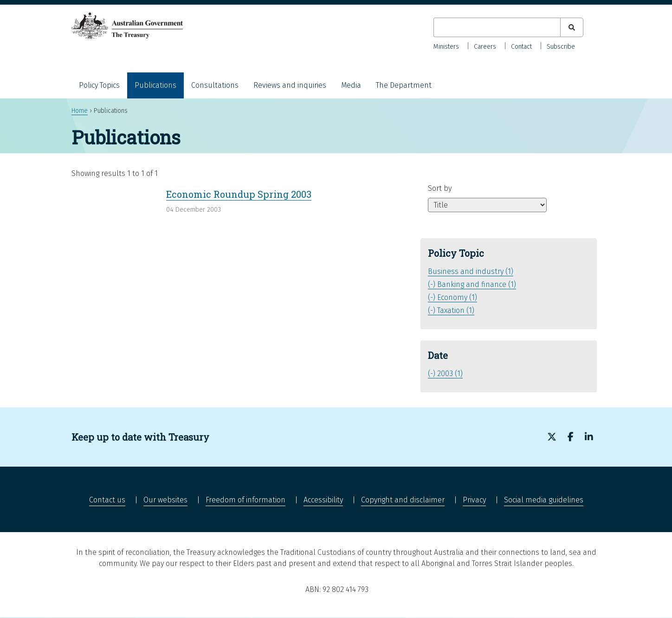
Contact (521, 47)
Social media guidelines (544, 500)
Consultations (215, 85)
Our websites (165, 500)
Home (80, 111)
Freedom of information (246, 500)
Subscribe (561, 47)
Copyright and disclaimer (403, 500)
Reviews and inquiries (290, 85)
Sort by (440, 188)
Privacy (474, 500)
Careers (485, 47)
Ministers (446, 47)
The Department (404, 85)
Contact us (107, 500)
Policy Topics (99, 85)
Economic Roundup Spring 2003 (239, 194)
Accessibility (323, 500)
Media (351, 85)
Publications (155, 85)
